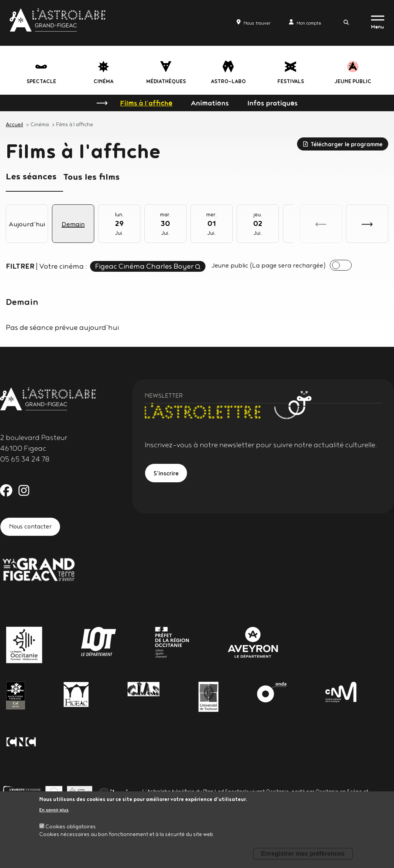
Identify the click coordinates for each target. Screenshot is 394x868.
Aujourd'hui (27, 224)
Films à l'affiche (146, 103)
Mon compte (297, 22)
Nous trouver (235, 22)
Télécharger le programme (342, 144)
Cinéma (104, 81)
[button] (367, 224)
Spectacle (41, 81)
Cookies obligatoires (71, 826)
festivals (291, 81)
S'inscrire (168, 475)
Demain (73, 224)
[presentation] (357, 266)
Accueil (14, 124)
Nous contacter (33, 529)
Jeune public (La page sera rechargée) (276, 266)
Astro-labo (228, 81)
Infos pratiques (273, 103)
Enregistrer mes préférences (303, 854)
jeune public (353, 81)
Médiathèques (166, 81)
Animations (210, 103)
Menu (377, 27)
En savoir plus (54, 810)
